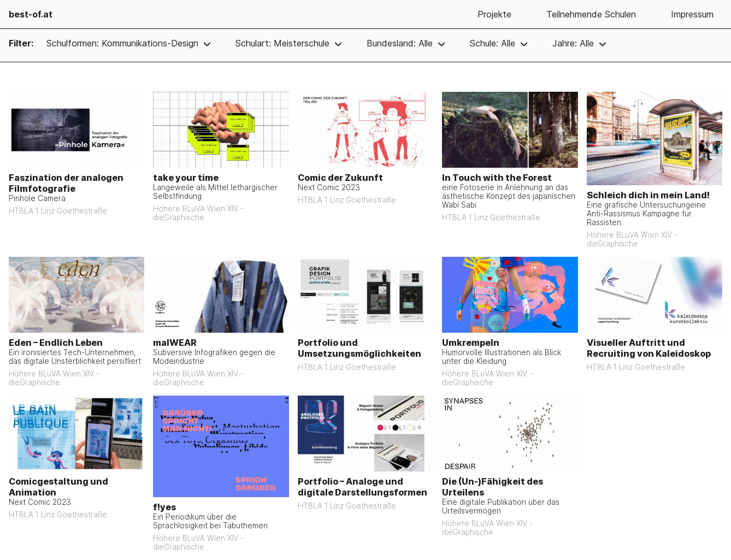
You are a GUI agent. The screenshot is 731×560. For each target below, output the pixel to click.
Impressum (692, 14)
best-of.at (31, 14)
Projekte (494, 14)
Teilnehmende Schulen (591, 14)
